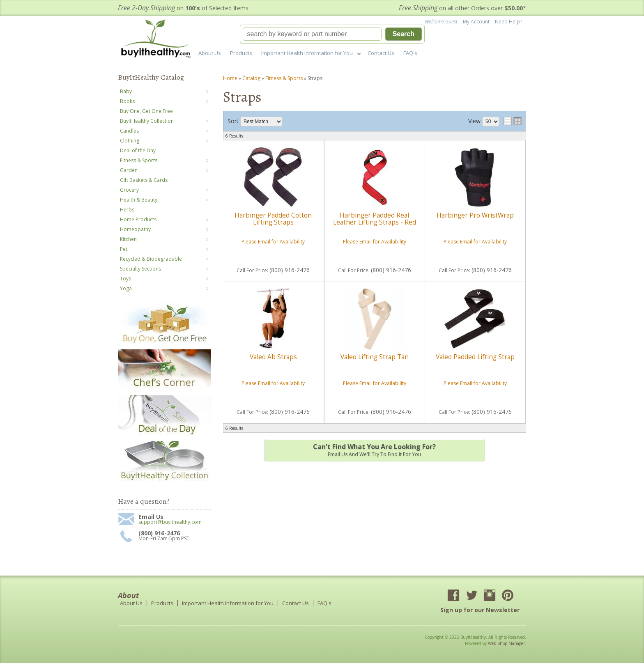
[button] (332, 34)
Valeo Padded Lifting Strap (475, 357)
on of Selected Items (183, 8)
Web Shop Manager (506, 643)
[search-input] (312, 34)
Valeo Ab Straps (273, 357)
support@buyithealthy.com (170, 522)
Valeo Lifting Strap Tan (375, 357)
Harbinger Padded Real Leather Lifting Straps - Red (375, 219)
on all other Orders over (462, 8)
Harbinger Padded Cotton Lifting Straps (273, 219)
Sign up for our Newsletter (480, 610)
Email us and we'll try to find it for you (375, 450)
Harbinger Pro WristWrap (475, 215)
